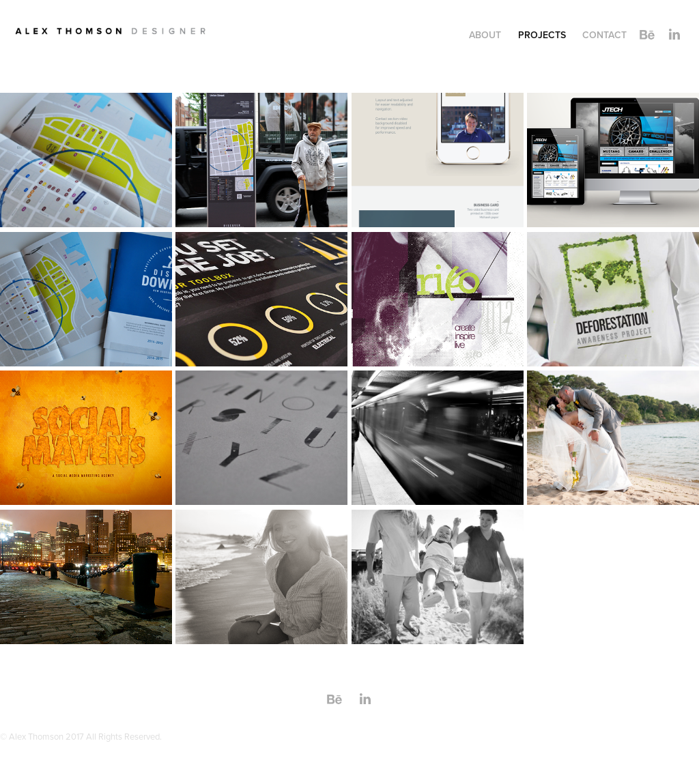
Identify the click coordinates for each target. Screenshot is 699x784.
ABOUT (485, 35)
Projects (542, 35)
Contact (604, 35)
